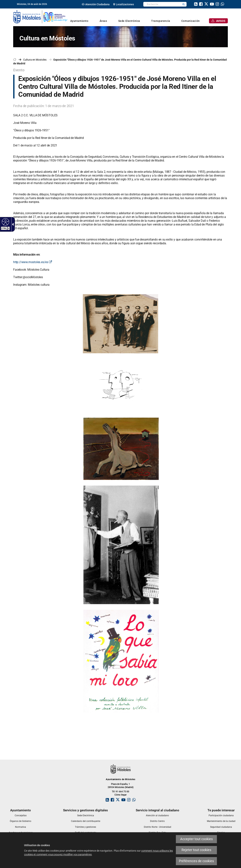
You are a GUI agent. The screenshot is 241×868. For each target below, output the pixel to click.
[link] (96, 4)
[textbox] (162, 4)
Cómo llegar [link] (120, 795)
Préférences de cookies (196, 861)
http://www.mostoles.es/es (33, 262)
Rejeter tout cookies (196, 850)
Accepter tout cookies (196, 839)
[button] (184, 4)
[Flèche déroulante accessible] (12, 224)
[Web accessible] (5, 222)
